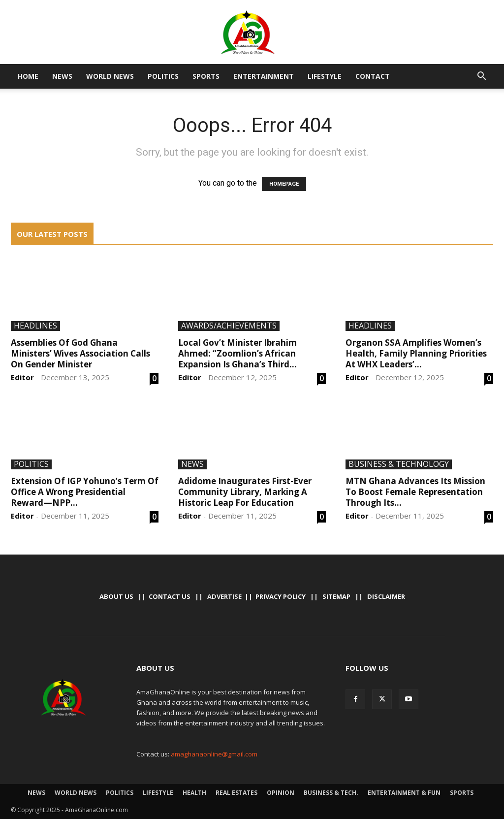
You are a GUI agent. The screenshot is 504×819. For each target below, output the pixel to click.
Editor (22, 377)
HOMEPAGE (284, 184)
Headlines (35, 326)
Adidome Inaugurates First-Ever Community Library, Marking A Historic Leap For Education (245, 492)
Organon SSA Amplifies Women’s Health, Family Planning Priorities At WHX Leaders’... (416, 353)
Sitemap (336, 596)
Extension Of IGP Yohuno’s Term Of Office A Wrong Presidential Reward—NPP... (85, 492)
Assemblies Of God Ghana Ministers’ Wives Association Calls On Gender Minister (80, 353)
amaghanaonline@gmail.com (214, 754)
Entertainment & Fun (404, 793)
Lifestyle (325, 76)
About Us (116, 596)
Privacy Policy (281, 596)
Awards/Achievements (229, 326)
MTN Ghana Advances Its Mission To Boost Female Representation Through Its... (415, 492)
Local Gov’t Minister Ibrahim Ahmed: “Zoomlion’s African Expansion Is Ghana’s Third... (237, 353)
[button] (481, 77)
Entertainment (264, 76)
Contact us (170, 596)
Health (194, 793)
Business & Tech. (331, 793)
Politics (163, 76)
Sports (206, 76)
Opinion (281, 793)
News (62, 76)
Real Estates (236, 793)
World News (110, 76)
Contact (373, 76)
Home (28, 76)
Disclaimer (386, 596)
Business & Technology (399, 464)
